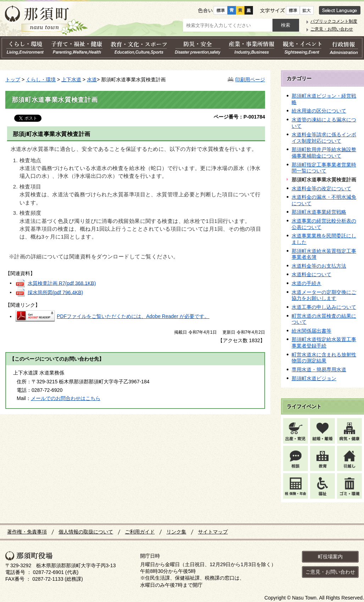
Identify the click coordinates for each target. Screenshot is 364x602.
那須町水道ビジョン (314, 378)
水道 (92, 80)
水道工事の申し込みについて (324, 307)
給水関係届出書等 (311, 331)
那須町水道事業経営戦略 (319, 212)
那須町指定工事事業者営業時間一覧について (324, 168)
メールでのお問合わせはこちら (66, 398)
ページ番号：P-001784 (239, 117)
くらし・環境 (41, 80)
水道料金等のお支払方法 (319, 266)
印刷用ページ (250, 80)
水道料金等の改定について (321, 188)
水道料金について (311, 274)
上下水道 (71, 80)
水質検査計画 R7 (62, 283)
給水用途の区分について (319, 111)
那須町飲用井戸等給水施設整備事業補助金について (324, 153)
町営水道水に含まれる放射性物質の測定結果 (324, 358)
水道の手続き (307, 283)
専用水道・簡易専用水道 (319, 370)
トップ (13, 80)
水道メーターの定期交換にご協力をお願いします (324, 295)
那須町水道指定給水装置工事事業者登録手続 (324, 343)
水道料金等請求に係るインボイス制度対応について (324, 138)
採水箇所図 (55, 292)
